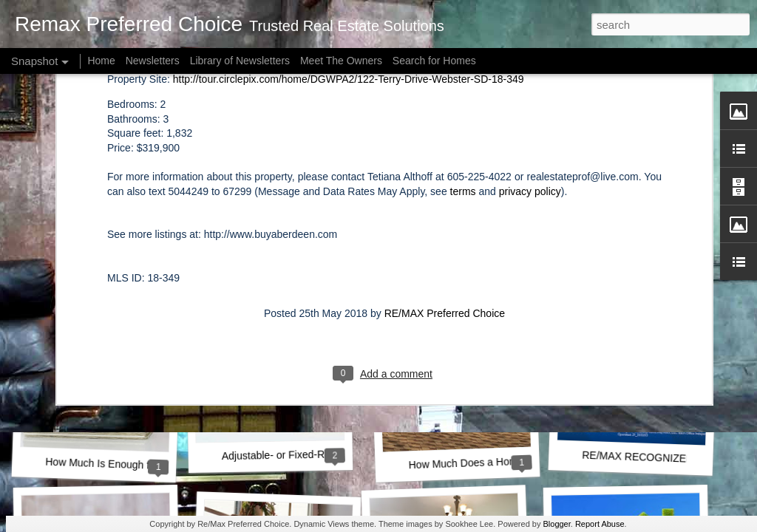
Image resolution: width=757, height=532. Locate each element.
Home (101, 61)
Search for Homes (434, 61)
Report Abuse (600, 524)
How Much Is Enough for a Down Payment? (146, 465)
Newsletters (153, 61)
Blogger (556, 524)
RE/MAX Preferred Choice (445, 142)
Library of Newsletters (240, 61)
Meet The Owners (341, 61)
